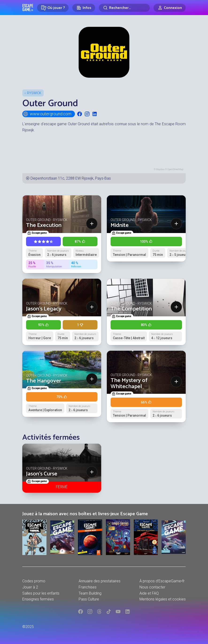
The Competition (131, 309)
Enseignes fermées (38, 599)
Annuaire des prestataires (100, 581)
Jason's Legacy (44, 309)
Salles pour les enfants (41, 593)
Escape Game (28, 8)
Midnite (120, 225)
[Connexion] (170, 8)
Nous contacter (152, 587)
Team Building (90, 593)
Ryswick (34, 93)
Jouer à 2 (30, 587)
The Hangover (44, 381)
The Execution (44, 225)
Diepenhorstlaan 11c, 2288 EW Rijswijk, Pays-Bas (71, 178)
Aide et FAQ (149, 593)
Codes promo (34, 581)
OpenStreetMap (175, 169)
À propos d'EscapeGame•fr (162, 581)
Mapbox (160, 169)
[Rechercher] (124, 8)
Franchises (88, 587)
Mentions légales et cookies (163, 599)
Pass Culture (89, 599)
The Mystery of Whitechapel (129, 384)
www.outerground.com (47, 114)
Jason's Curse (42, 474)
